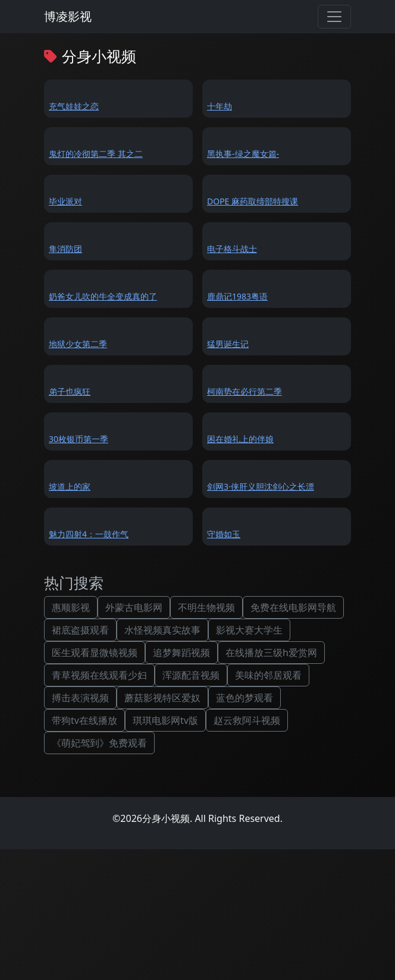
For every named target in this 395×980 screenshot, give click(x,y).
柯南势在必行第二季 (244, 391)
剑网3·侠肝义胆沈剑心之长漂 (261, 486)
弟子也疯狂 (70, 391)
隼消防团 (65, 249)
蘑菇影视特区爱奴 (162, 698)
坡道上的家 (70, 486)
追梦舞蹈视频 (181, 653)
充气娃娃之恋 (74, 106)
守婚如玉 (224, 534)
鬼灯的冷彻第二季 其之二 (96, 154)
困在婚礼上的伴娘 (240, 439)
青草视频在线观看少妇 (99, 675)
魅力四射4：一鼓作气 (89, 534)
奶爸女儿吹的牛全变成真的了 (103, 296)
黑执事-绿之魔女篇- (243, 154)
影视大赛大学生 (249, 630)
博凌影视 (68, 16)
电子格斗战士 (232, 249)
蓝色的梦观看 (244, 698)
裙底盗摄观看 (80, 630)
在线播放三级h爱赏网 (271, 653)
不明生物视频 (206, 607)
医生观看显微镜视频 (95, 653)
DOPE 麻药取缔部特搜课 (253, 201)
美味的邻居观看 (268, 675)
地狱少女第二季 (78, 344)
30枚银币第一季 (79, 439)
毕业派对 (65, 201)
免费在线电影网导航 (293, 607)
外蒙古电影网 (134, 607)
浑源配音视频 (191, 675)
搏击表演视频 (80, 698)
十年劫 (220, 106)
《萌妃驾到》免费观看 (99, 743)
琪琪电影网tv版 (165, 720)
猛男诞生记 (228, 344)
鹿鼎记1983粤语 (237, 296)
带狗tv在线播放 (84, 720)
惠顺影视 (71, 607)
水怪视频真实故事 (162, 630)
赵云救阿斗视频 (247, 720)
